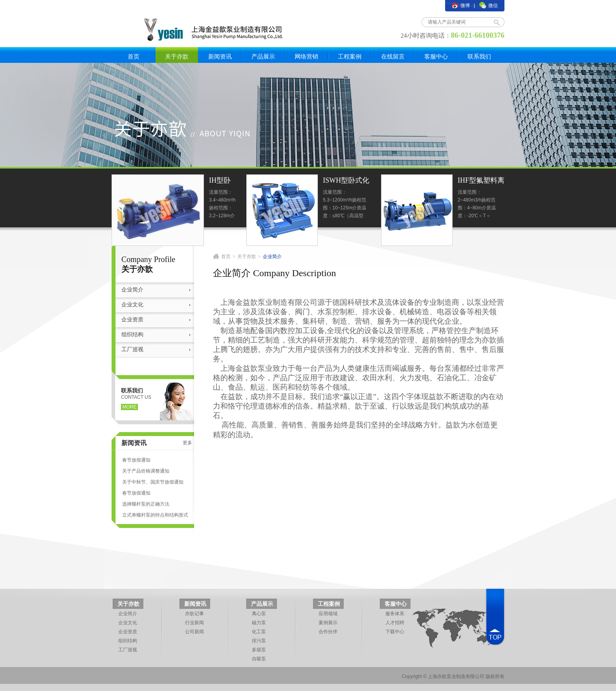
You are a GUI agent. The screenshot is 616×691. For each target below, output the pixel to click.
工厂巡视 (132, 349)
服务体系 (395, 614)
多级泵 (259, 650)
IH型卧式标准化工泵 (220, 181)
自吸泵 (259, 659)
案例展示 (328, 623)
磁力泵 (259, 623)
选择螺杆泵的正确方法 (146, 504)
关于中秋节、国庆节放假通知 (153, 482)
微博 (461, 5)
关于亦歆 (177, 56)
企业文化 (132, 305)
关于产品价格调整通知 (146, 471)
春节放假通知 (136, 460)
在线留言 (393, 56)
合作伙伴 (328, 632)
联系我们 (479, 56)
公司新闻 (194, 632)
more (130, 407)
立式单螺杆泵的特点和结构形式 (155, 515)
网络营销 (306, 56)
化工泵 (259, 632)
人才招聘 (395, 623)
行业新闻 (194, 623)
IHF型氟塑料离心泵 (481, 181)
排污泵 (259, 641)
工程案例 (350, 56)
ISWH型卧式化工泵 (346, 181)
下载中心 (395, 632)
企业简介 (132, 290)
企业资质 (132, 320)
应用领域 (328, 614)
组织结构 (132, 335)
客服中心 (436, 56)
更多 (187, 443)
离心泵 (259, 614)
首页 (134, 56)
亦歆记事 (194, 614)
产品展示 (263, 56)
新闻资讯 (220, 56)
